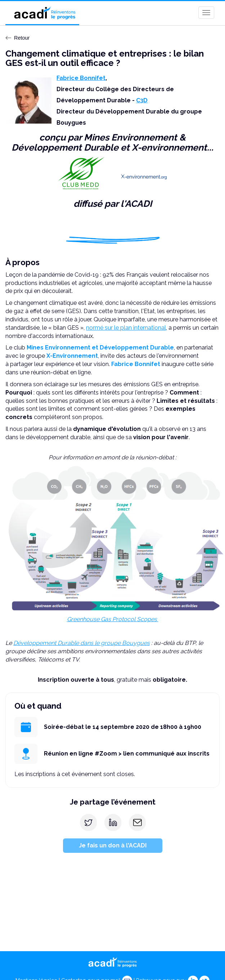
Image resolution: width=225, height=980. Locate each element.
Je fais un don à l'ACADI (113, 845)
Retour (17, 38)
